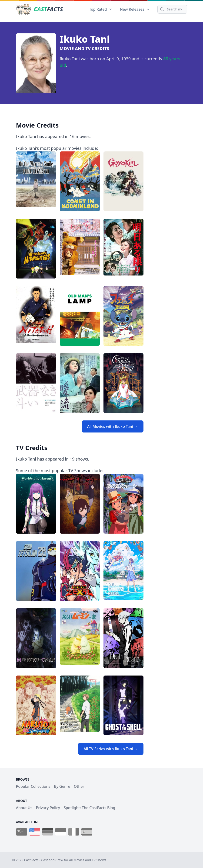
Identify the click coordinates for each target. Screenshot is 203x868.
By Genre (62, 786)
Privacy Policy (48, 808)
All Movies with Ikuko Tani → (113, 426)
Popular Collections (33, 786)
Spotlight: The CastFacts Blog (89, 808)
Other (79, 786)
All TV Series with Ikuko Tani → (111, 749)
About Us (24, 808)
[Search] (172, 9)
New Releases (135, 9)
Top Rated (101, 9)
